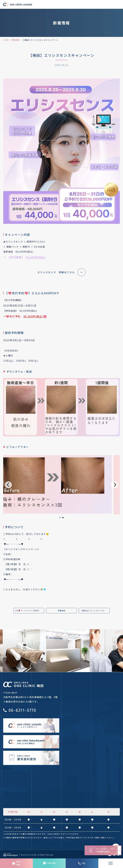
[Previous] (8, 485)
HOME (6, 40)
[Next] (115, 485)
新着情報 (15, 40)
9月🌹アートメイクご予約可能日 (30, 611)
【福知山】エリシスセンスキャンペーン (95, 611)
